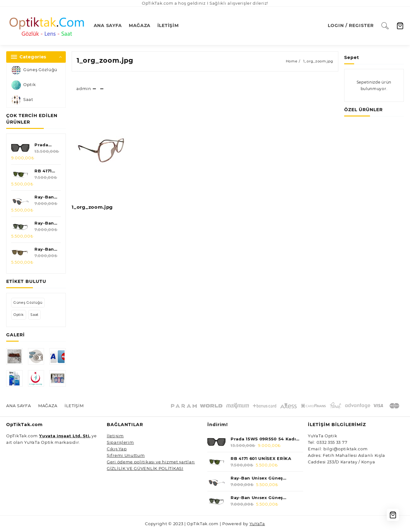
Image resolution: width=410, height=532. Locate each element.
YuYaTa (257, 524)
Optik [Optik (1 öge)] (19, 315)
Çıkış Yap (117, 449)
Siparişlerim (120, 442)
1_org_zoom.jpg (105, 60)
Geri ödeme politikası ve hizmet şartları (151, 462)
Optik (24, 85)
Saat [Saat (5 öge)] (34, 315)
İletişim (115, 436)
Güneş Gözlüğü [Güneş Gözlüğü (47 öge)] (28, 302)
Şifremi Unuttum (126, 455)
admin (84, 89)
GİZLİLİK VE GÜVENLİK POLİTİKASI (145, 468)
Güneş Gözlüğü (34, 70)
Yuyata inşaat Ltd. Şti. (65, 436)
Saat (22, 100)
